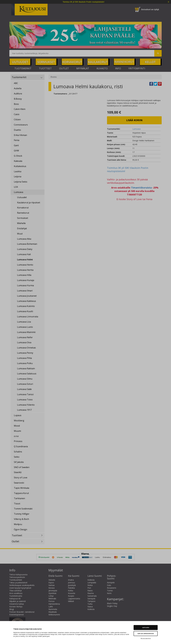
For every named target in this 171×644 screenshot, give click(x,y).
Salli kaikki (146, 628)
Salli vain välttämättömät (146, 634)
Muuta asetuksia (146, 638)
